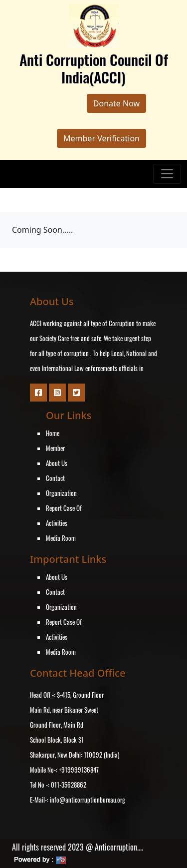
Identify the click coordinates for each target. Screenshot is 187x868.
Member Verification (101, 138)
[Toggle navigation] (167, 174)
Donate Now (116, 103)
